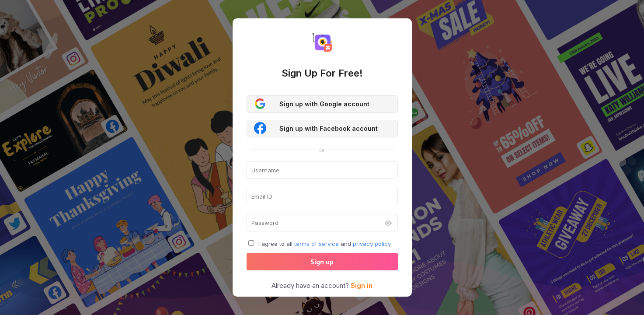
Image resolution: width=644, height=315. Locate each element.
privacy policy (372, 244)
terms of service (317, 244)
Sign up (322, 262)
